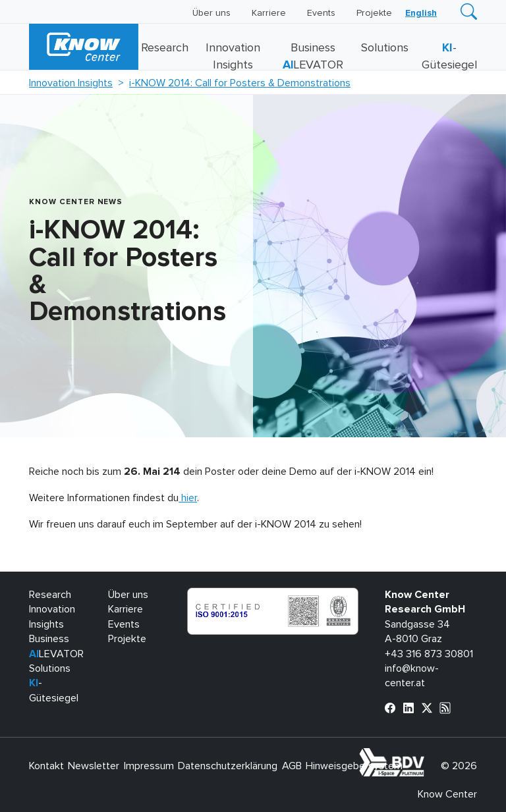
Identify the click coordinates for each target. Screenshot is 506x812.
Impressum (149, 766)
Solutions (385, 48)
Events (321, 13)
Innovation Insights (71, 83)
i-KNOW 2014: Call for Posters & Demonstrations (240, 83)
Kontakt (46, 766)
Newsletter (94, 766)
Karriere (269, 13)
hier (188, 498)
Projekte (374, 13)
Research (165, 48)
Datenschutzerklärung (228, 766)
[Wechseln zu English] (421, 13)
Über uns (211, 13)
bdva (427, 755)
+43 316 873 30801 (429, 654)
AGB (292, 766)
